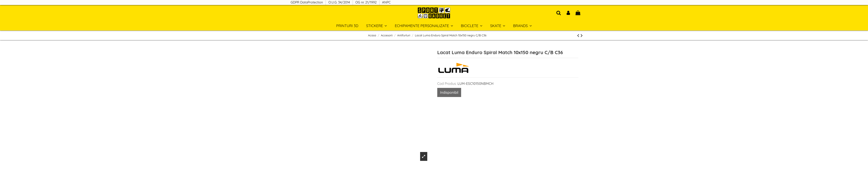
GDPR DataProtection (307, 2)
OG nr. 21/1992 (367, 2)
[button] (522, 26)
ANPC (386, 2)
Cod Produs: (447, 84)
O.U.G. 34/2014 (340, 2)
